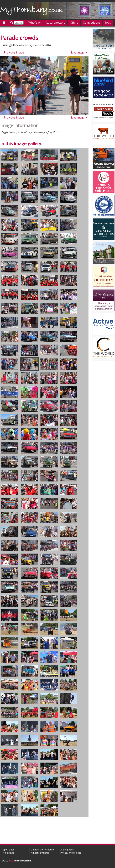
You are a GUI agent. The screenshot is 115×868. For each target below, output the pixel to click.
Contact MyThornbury (42, 850)
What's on (35, 23)
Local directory (56, 23)
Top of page (8, 850)
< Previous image (13, 52)
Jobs (108, 23)
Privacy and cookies (71, 853)
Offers (74, 23)
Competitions (92, 23)
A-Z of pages (67, 850)
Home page (8, 853)
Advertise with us (40, 853)
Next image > (78, 52)
